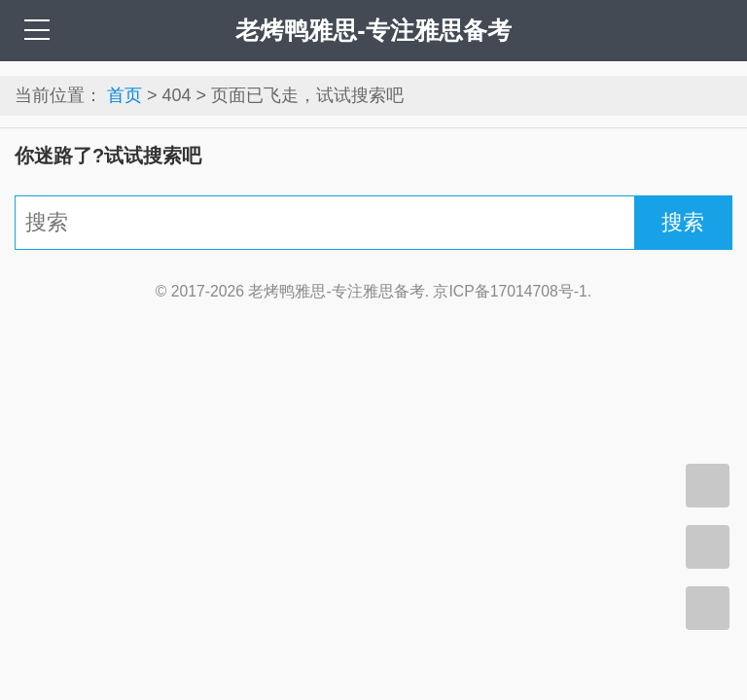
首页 (124, 95)
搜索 (683, 222)
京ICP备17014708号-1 (510, 291)
